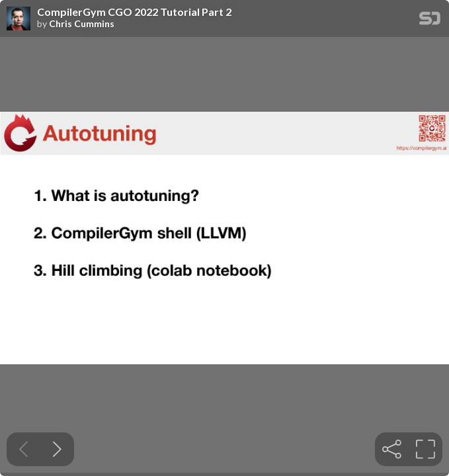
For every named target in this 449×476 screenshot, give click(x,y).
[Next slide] (57, 449)
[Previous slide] (23, 449)
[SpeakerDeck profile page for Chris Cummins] (19, 19)
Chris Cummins (82, 24)
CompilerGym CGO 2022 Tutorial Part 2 (134, 12)
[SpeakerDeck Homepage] (430, 21)
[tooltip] (392, 449)
